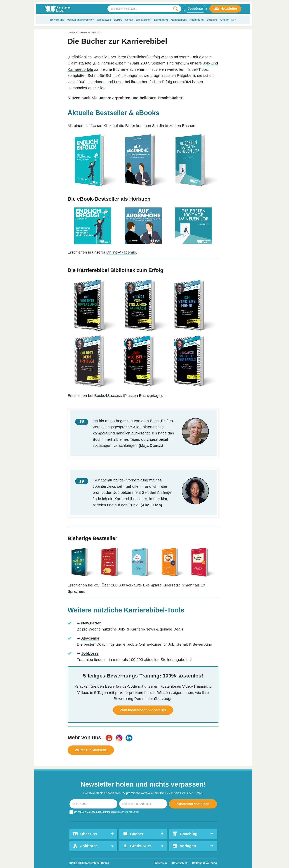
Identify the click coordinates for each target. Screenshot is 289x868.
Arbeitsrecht (144, 20)
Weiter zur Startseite (91, 750)
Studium (212, 20)
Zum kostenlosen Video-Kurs (143, 710)
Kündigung (161, 20)
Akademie (90, 638)
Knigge (224, 20)
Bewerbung (57, 20)
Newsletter (225, 9)
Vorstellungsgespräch (81, 20)
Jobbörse (195, 9)
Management (179, 20)
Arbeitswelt (104, 20)
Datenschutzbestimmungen (101, 812)
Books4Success (108, 395)
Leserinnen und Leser (105, 82)
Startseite (72, 33)
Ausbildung (197, 20)
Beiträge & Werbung (204, 863)
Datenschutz (180, 863)
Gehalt (129, 20)
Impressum (161, 863)
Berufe (118, 20)
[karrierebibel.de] (58, 9)
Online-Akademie (121, 252)
